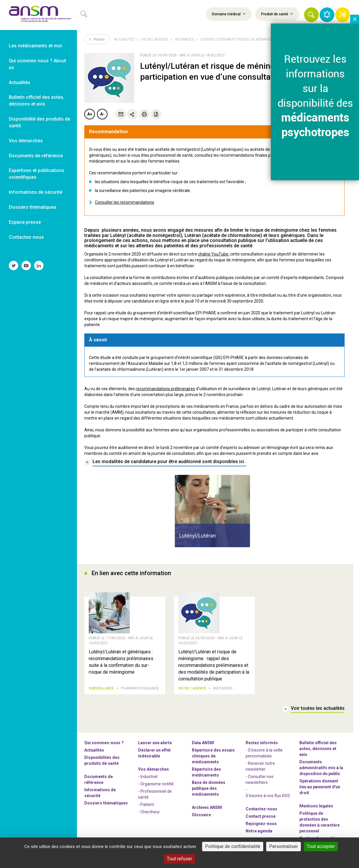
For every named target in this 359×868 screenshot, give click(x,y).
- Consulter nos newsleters (260, 780)
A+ (90, 114)
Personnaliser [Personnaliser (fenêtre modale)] (283, 846)
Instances (184, 39)
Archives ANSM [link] (207, 808)
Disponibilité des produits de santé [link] (40, 122)
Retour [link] (97, 39)
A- (102, 114)
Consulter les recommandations (125, 202)
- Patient (146, 805)
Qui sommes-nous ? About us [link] (37, 64)
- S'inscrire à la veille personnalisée (264, 753)
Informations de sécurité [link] (36, 192)
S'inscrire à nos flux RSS (268, 796)
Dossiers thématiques (106, 803)
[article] (212, 511)
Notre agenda (259, 831)
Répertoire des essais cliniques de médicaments (213, 756)
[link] (38, 15)
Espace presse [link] (25, 222)
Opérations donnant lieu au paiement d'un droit (320, 787)
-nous (261, 824)
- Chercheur (149, 812)
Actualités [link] (20, 82)
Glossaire (201, 815)
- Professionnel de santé (155, 794)
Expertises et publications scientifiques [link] (37, 174)
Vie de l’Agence (155, 39)
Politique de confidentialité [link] (233, 846)
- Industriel (148, 777)
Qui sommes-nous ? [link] (104, 743)
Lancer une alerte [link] (155, 743)
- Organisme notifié (156, 784)
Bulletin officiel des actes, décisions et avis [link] (37, 101)
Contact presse (261, 817)
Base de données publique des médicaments (209, 789)
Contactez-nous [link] (26, 237)
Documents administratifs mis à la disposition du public (321, 768)
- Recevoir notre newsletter (260, 767)
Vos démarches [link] (26, 141)
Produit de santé (277, 14)
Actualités (124, 39)
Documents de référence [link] (36, 156)
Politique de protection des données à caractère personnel (319, 822)
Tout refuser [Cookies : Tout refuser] (179, 859)
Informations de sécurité (100, 793)
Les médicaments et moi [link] (35, 46)
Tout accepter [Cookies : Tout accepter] (321, 846)
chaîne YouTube (213, 254)
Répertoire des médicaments (206, 772)
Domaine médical (229, 14)
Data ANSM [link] (203, 743)
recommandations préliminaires (165, 389)
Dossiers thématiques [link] (33, 207)
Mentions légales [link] (316, 806)
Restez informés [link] (262, 743)
